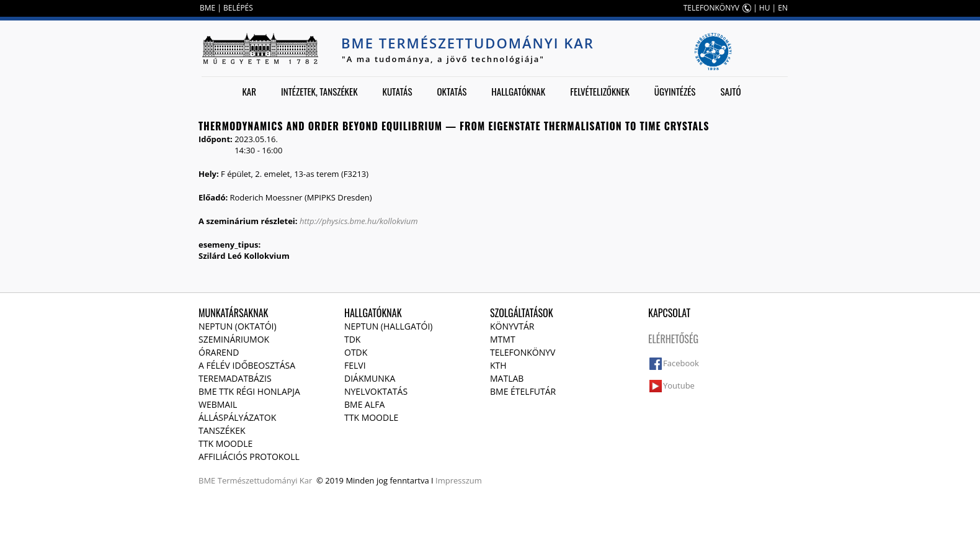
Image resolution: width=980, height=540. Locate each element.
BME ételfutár (523, 391)
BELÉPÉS (238, 8)
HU (765, 8)
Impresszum (459, 480)
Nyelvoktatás (376, 391)
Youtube (679, 385)
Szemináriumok (234, 339)
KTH (498, 365)
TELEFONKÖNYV (711, 8)
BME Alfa (364, 404)
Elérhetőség (673, 339)
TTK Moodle (225, 443)
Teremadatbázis (235, 378)
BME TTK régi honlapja (249, 391)
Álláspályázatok (237, 417)
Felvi (355, 365)
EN (783, 8)
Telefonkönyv (523, 352)
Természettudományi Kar (265, 480)
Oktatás (452, 91)
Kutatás (398, 91)
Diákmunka (370, 378)
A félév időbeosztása (247, 365)
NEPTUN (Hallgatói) (388, 326)
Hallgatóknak (518, 91)
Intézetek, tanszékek (319, 91)
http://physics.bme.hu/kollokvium (359, 221)
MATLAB (507, 378)
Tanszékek (222, 430)
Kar (249, 91)
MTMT (503, 339)
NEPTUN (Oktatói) (238, 326)
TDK (352, 339)
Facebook (681, 363)
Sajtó (730, 91)
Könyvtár (512, 326)
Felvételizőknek (600, 91)
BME (207, 8)
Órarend (219, 352)
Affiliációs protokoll (249, 457)
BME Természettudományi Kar (468, 43)
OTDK (356, 352)
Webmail (218, 404)
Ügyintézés (675, 91)
